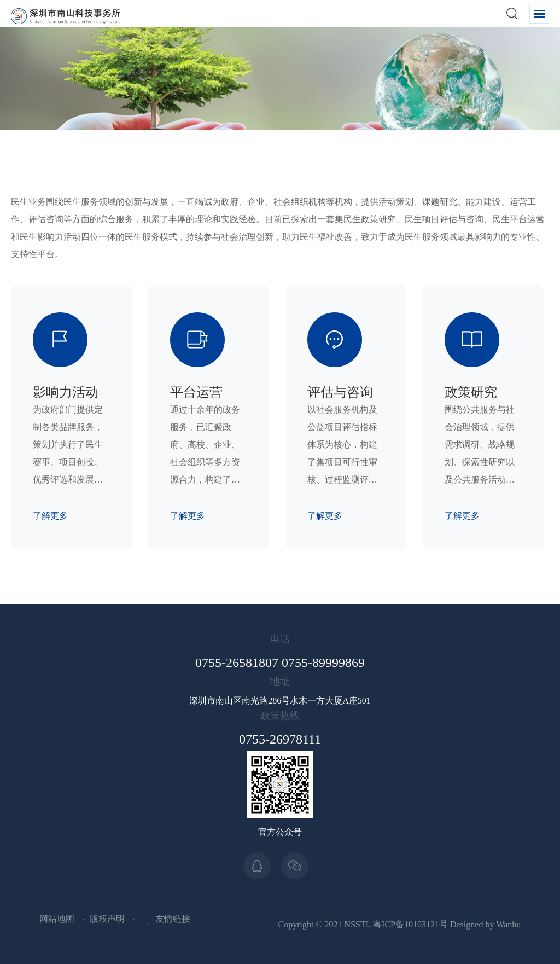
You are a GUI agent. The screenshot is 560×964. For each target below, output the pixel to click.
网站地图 (57, 919)
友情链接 (173, 919)
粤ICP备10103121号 (410, 924)
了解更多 (50, 516)
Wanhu (508, 924)
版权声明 (107, 919)
